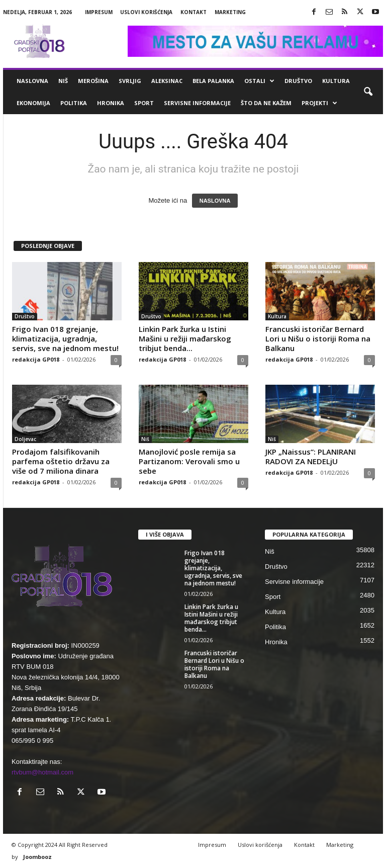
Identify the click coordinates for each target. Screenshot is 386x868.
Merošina (93, 81)
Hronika (111, 103)
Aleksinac (167, 81)
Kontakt (194, 12)
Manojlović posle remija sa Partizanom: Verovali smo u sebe (189, 461)
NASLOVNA (215, 201)
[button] (368, 92)
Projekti (319, 103)
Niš (63, 81)
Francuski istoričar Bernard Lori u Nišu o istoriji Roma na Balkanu (318, 338)
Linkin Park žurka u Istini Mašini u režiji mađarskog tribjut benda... (185, 338)
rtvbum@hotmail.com (42, 772)
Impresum (99, 12)
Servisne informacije (197, 103)
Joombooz (37, 857)
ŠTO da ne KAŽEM (266, 103)
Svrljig (130, 81)
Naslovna (32, 81)
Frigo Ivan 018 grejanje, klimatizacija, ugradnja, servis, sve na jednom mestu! (65, 338)
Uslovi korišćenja (146, 12)
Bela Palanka (213, 81)
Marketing (230, 12)
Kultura (336, 81)
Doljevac (25, 439)
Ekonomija (33, 103)
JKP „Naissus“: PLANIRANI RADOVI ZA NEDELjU (311, 456)
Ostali (259, 81)
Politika (74, 103)
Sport (144, 103)
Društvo (298, 81)
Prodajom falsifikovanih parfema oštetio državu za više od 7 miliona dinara (61, 461)
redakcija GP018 (36, 359)
